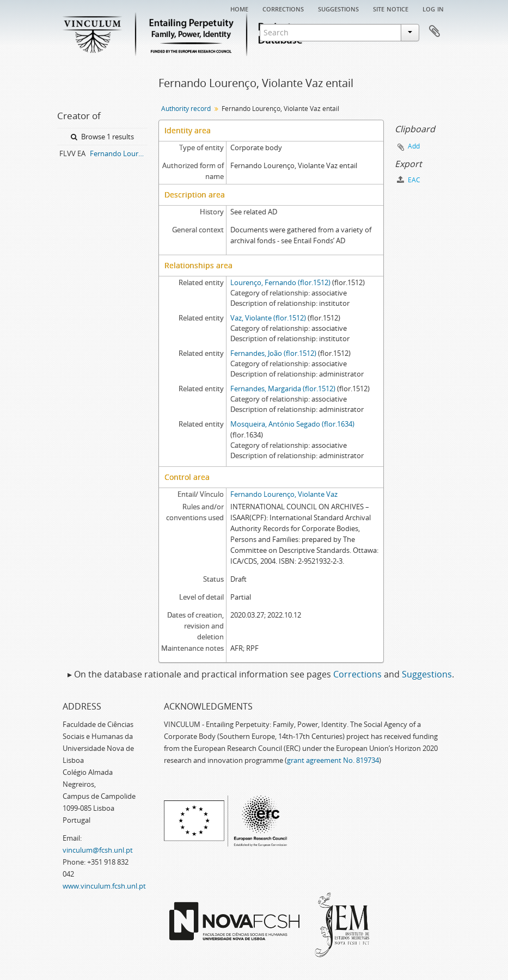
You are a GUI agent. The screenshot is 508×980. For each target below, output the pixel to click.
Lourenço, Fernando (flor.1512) (280, 282)
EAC (409, 180)
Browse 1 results (102, 137)
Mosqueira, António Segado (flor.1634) (292, 424)
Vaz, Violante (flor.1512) (268, 318)
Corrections (283, 8)
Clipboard (434, 32)
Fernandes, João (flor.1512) (273, 353)
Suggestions (338, 8)
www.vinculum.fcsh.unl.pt (104, 886)
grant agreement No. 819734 (333, 760)
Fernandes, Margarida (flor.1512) (283, 389)
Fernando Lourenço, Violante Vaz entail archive (119, 153)
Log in (433, 8)
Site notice (391, 8)
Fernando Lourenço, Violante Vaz (284, 494)
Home (239, 8)
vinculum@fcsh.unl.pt (98, 850)
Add (414, 146)
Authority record (186, 109)
